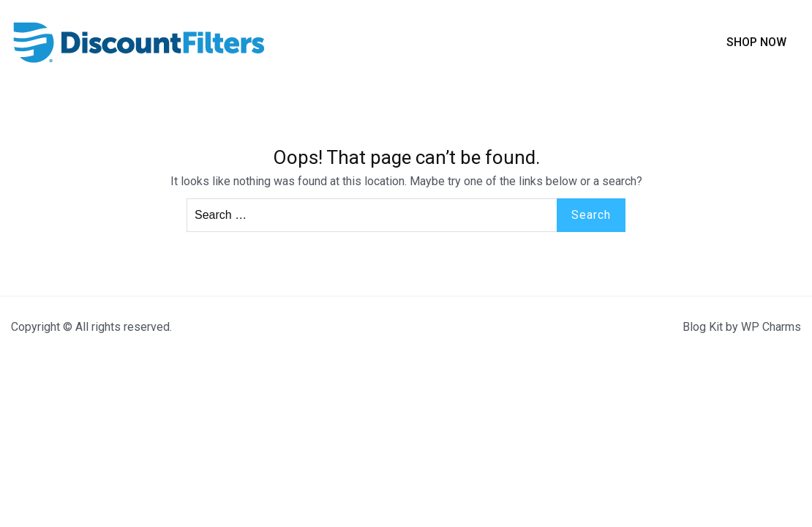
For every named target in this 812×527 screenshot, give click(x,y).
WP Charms (771, 327)
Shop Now (756, 42)
